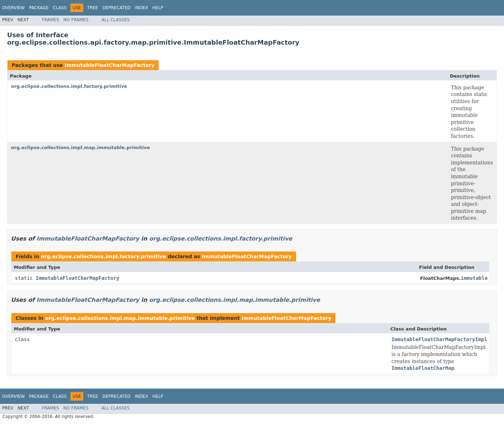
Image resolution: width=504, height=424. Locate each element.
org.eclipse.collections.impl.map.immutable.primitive (80, 148)
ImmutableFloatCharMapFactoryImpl (439, 339)
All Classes (116, 20)
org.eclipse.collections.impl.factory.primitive (69, 86)
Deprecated (117, 8)
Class (60, 8)
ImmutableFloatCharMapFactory (109, 65)
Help (158, 8)
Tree (93, 8)
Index (142, 8)
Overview (13, 8)
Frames (50, 20)
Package (39, 8)
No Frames (76, 20)
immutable (474, 278)
